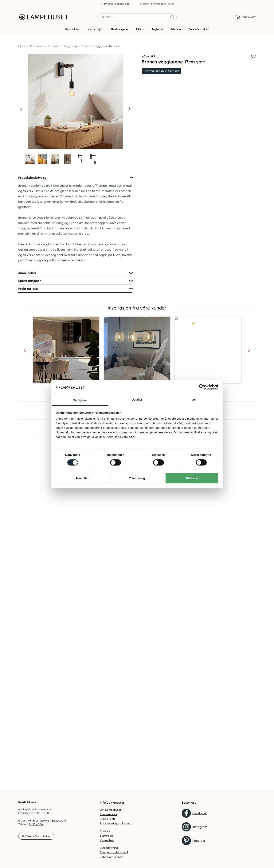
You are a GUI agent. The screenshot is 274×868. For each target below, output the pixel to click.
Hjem (22, 46)
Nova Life (148, 56)
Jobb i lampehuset (112, 857)
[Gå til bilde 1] (30, 159)
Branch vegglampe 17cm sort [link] (103, 46)
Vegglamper (72, 46)
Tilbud (140, 29)
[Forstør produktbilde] (75, 102)
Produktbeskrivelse (32, 178)
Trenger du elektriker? (114, 852)
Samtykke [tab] (80, 400)
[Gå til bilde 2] (42, 159)
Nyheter (158, 29)
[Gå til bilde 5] (80, 159)
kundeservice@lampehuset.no (47, 821)
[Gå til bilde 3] (55, 159)
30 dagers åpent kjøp (115, 4)
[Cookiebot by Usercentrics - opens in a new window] (202, 387)
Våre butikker (199, 29)
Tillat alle (192, 478)
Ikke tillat (82, 478)
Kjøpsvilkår (107, 840)
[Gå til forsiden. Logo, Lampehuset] (58, 17)
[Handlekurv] (246, 17)
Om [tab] (194, 400)
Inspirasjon (95, 29)
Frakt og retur (29, 289)
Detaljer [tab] (137, 400)
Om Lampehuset (110, 810)
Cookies (105, 831)
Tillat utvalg (137, 478)
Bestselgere (119, 29)
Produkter (73, 29)
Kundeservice (108, 814)
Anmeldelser (27, 273)
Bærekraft (106, 836)
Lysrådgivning (109, 848)
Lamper (53, 46)
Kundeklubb (107, 819)
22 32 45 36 (36, 824)
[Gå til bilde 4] (68, 159)
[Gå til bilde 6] (93, 159)
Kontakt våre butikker (36, 836)
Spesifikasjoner (30, 281)
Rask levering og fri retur (157, 4)
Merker (176, 29)
